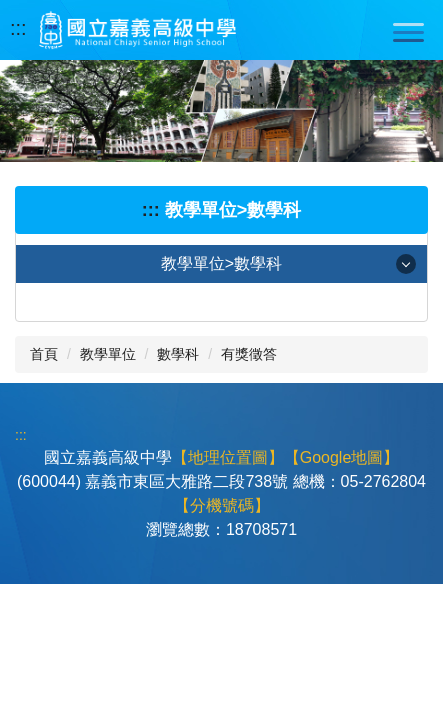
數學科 (178, 354)
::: (18, 28)
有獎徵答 (249, 354)
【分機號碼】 (222, 505)
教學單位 (108, 354)
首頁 (44, 354)
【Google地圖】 (342, 457)
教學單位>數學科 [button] (221, 263)
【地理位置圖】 (228, 457)
